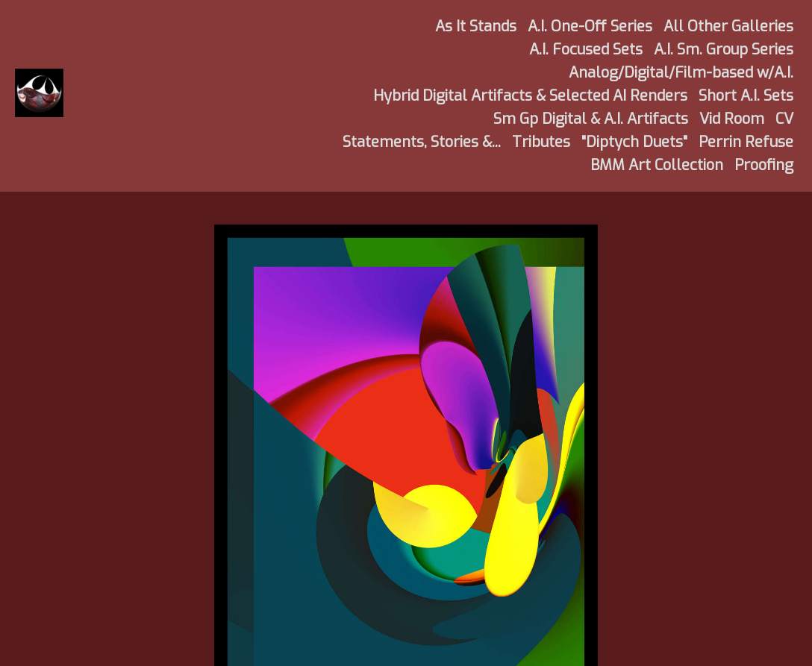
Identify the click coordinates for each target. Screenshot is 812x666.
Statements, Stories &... (422, 142)
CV (784, 119)
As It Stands (476, 26)
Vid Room (732, 119)
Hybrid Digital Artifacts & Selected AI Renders (530, 96)
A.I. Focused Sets (586, 50)
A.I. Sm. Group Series (724, 50)
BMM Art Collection (657, 165)
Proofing (764, 165)
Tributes (541, 142)
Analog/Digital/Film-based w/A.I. (681, 73)
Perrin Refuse (746, 142)
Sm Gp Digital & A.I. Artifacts (591, 119)
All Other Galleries (728, 26)
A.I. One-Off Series (590, 26)
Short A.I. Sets (746, 96)
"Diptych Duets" (634, 142)
